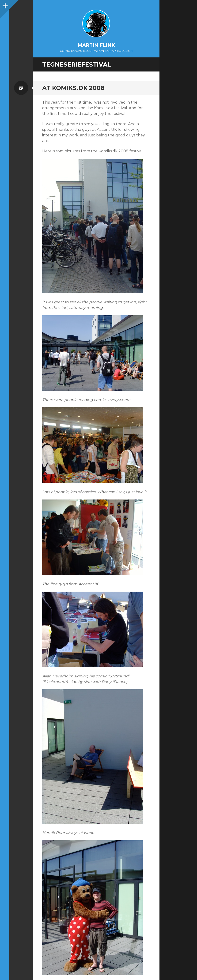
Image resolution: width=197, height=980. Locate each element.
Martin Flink (96, 45)
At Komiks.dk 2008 (73, 88)
